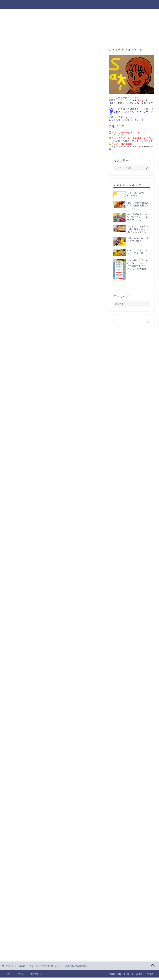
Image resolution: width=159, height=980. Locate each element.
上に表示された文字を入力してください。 (28, 923)
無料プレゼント (69, 13)
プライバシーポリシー (16, 974)
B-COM (53, 667)
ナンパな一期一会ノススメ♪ (79, 4)
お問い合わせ (93, 13)
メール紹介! (15, 92)
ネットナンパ (17, 737)
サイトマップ (116, 13)
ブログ (30, 737)
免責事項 (34, 974)
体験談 (40, 737)
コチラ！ (139, 120)
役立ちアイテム (44, 13)
